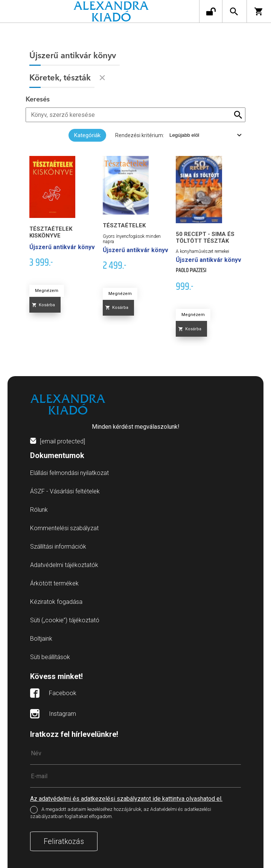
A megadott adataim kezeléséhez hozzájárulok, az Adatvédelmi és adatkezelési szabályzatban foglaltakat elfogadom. (121, 813)
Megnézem (47, 291)
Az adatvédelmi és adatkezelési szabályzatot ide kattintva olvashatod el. (126, 799)
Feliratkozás (64, 841)
